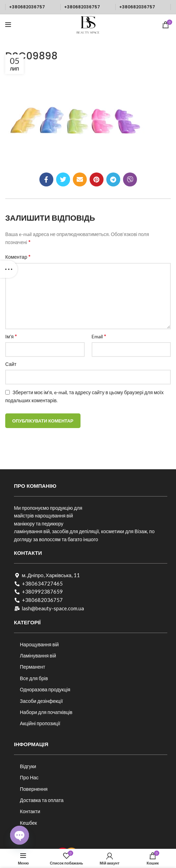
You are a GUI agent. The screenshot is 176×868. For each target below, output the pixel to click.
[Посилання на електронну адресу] (80, 179)
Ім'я (11, 336)
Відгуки (28, 766)
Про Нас (29, 777)
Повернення (34, 789)
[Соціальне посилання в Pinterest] (97, 179)
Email (99, 336)
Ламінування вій (38, 656)
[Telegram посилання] (113, 179)
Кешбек (28, 823)
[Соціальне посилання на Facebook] (46, 179)
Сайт (11, 364)
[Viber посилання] (130, 179)
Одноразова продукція (45, 689)
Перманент (33, 667)
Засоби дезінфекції (41, 701)
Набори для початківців (46, 712)
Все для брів (34, 678)
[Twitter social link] (63, 179)
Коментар (18, 256)
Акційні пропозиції (40, 723)
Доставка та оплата (42, 800)
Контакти (30, 811)
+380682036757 (27, 7)
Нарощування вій (39, 644)
